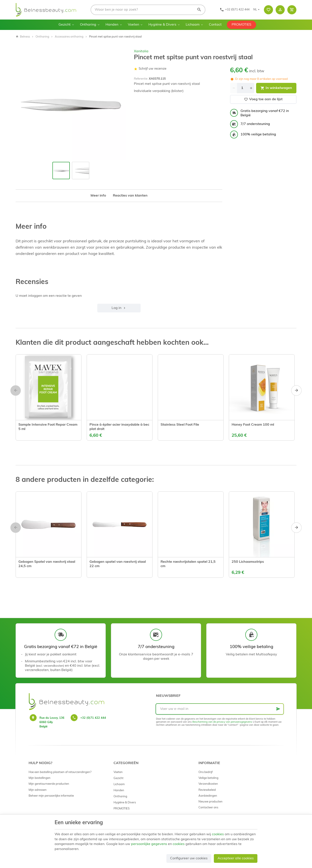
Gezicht (65, 25)
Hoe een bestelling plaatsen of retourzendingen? (60, 772)
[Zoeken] (199, 10)
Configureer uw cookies (189, 858)
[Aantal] (242, 88)
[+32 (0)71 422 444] (235, 10)
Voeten (133, 25)
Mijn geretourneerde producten (49, 784)
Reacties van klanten (130, 196)
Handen (112, 25)
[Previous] (16, 391)
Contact (215, 25)
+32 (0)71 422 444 (93, 718)
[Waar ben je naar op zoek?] (148, 10)
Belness (23, 37)
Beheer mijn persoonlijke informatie (51, 796)
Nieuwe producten (210, 802)
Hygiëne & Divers (162, 25)
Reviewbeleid (207, 790)
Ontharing (88, 25)
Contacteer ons (208, 808)
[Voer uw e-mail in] (220, 709)
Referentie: (141, 79)
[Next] (296, 391)
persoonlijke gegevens (149, 844)
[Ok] (278, 709)
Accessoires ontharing (69, 37)
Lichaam (193, 25)
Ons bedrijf (206, 772)
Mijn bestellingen (40, 778)
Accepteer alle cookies (236, 858)
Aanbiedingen (208, 796)
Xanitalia (141, 51)
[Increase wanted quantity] (251, 88)
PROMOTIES (241, 25)
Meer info (98, 196)
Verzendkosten (208, 784)
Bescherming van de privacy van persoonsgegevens (222, 722)
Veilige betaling (208, 778)
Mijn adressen (38, 790)
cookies (218, 834)
